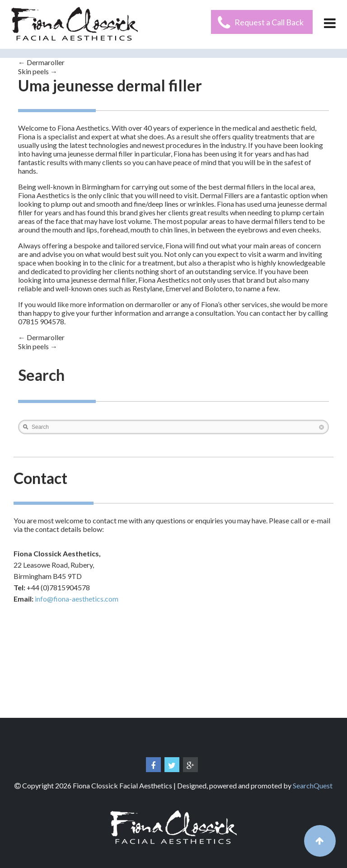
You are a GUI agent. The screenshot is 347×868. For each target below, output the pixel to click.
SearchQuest (313, 785)
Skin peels (38, 71)
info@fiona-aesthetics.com (77, 599)
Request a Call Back (269, 22)
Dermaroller (41, 62)
